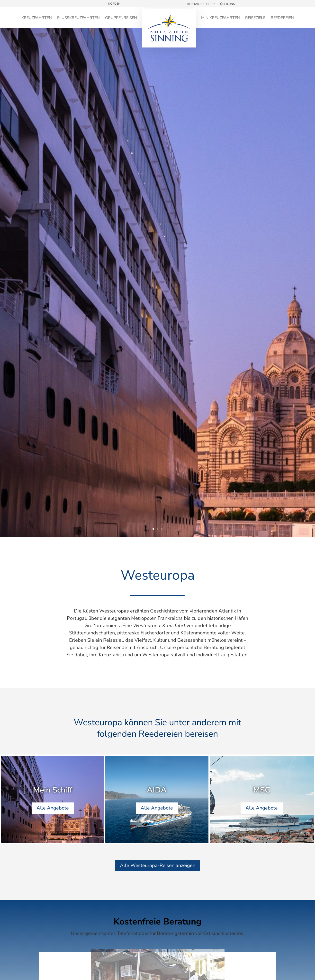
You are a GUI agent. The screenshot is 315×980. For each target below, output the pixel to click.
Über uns (227, 4)
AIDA (157, 791)
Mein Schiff (53, 791)
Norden (114, 4)
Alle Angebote (53, 809)
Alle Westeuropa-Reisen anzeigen (158, 865)
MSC (262, 791)
